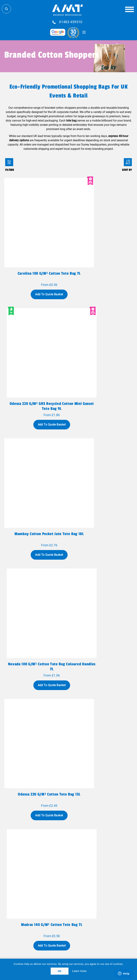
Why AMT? (42, 904)
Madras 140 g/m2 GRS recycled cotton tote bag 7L (101, 767)
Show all (69, 833)
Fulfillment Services (42, 896)
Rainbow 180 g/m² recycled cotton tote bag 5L (36, 663)
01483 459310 (71, 22)
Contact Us (42, 900)
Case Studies (42, 912)
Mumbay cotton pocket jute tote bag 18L (36, 353)
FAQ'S (95, 896)
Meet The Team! (42, 908)
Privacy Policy (42, 919)
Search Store (6, 9)
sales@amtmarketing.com (78, 883)
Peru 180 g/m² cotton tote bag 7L (101, 557)
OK (60, 971)
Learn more (79, 971)
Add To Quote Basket (36, 268)
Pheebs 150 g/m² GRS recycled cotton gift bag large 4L (36, 767)
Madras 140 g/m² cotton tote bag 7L (101, 454)
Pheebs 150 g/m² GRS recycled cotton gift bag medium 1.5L (101, 663)
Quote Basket (84, 32)
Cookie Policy (95, 927)
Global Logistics (42, 892)
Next (87, 819)
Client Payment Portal (95, 919)
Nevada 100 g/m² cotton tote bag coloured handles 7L (101, 353)
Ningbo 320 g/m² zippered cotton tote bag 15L (36, 560)
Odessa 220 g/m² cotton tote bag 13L (36, 454)
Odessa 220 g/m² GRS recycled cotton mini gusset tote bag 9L (101, 249)
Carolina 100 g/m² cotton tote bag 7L (36, 249)
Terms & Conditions (42, 927)
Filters (9, 162)
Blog (95, 892)
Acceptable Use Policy (95, 923)
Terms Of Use (42, 923)
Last (99, 819)
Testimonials (95, 900)
